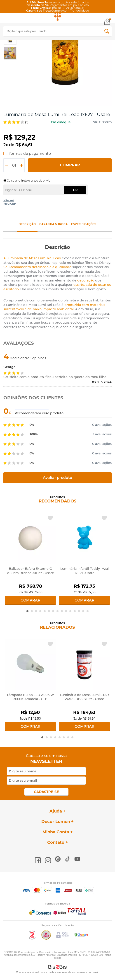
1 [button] (27, 611)
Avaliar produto (57, 478)
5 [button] (45, 611)
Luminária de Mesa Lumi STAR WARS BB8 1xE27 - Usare (84, 697)
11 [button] (70, 611)
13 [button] (79, 611)
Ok (75, 190)
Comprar (70, 165)
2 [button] (32, 611)
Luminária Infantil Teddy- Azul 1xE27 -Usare (84, 571)
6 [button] (49, 611)
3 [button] (36, 611)
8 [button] (57, 611)
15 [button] (88, 611)
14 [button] (83, 611)
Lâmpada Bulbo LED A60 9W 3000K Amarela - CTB (31, 697)
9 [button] (62, 611)
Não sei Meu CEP (10, 202)
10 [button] (66, 611)
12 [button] (75, 611)
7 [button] (53, 611)
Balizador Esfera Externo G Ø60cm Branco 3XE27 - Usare (30, 571)
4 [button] (40, 611)
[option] (10, 53)
